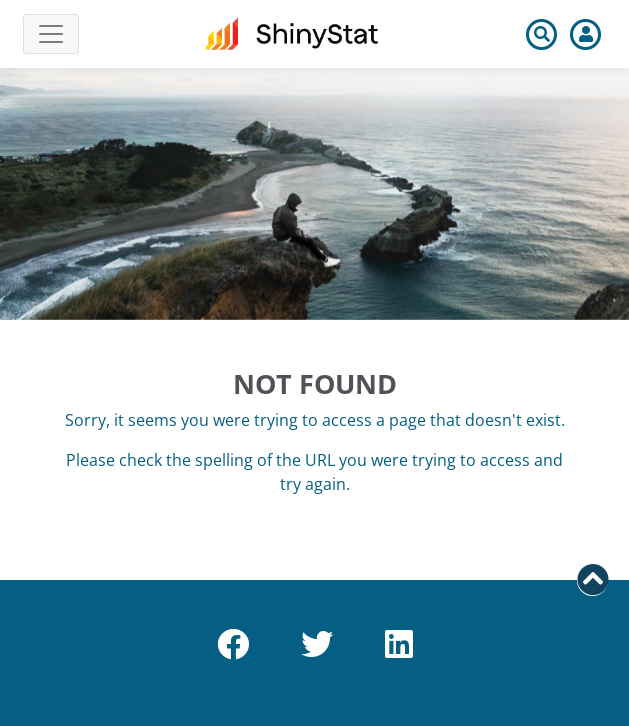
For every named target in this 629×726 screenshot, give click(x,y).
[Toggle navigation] (51, 34)
